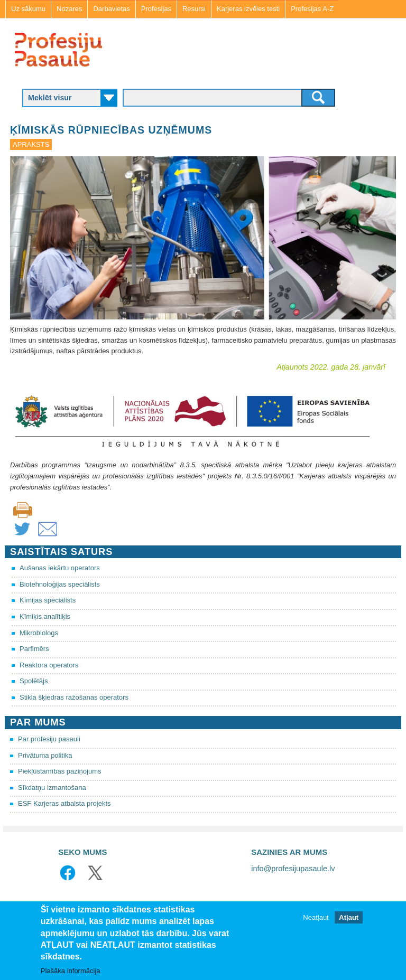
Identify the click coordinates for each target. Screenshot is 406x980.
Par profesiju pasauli (49, 739)
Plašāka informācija (71, 971)
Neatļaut (316, 918)
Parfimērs (34, 649)
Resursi (194, 9)
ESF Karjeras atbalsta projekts (64, 803)
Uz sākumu (28, 9)
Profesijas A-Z (312, 9)
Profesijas (156, 9)
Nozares (69, 9)
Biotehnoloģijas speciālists (60, 584)
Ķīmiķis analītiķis (45, 616)
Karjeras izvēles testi (248, 9)
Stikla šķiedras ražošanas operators (74, 697)
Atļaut (349, 918)
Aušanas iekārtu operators (60, 568)
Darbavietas (111, 9)
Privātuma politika (45, 755)
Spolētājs (34, 681)
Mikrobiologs (39, 633)
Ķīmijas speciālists (48, 600)
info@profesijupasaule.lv (293, 869)
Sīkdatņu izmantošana (52, 788)
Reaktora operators (49, 665)
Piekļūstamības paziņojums (60, 771)
